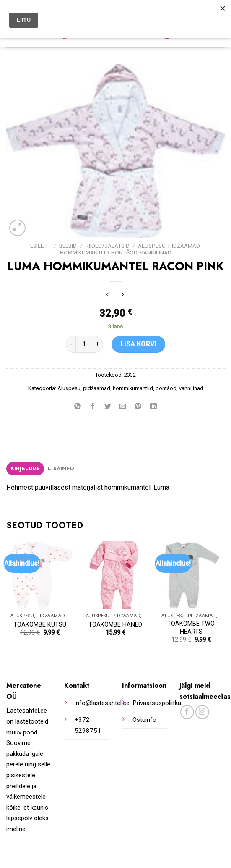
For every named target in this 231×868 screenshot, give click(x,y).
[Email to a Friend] (123, 407)
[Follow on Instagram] (202, 712)
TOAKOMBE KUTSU (40, 625)
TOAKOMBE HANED (115, 625)
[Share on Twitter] (108, 407)
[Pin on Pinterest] (138, 407)
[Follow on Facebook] (187, 712)
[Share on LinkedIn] (153, 407)
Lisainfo (61, 468)
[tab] (25, 469)
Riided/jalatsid (108, 246)
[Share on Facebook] (93, 407)
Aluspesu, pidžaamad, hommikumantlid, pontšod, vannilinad (130, 249)
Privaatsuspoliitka (157, 703)
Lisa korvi (139, 344)
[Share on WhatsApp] (78, 407)
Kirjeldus (25, 468)
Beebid (68, 246)
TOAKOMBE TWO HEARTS (191, 628)
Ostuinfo (144, 720)
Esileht (40, 246)
